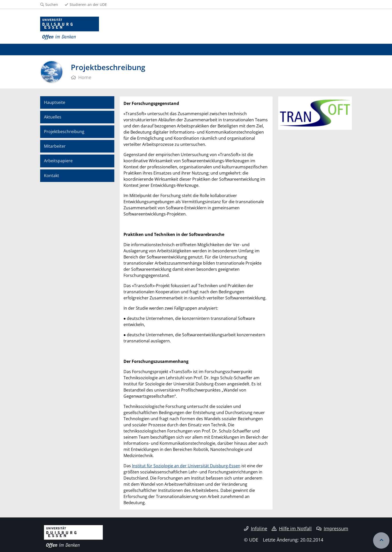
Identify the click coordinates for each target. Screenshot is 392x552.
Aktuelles (53, 117)
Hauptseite (55, 102)
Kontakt (52, 176)
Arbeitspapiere (58, 161)
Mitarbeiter (55, 146)
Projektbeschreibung (64, 132)
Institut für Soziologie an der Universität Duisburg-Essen (186, 466)
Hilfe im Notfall (292, 528)
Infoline (256, 528)
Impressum (332, 528)
